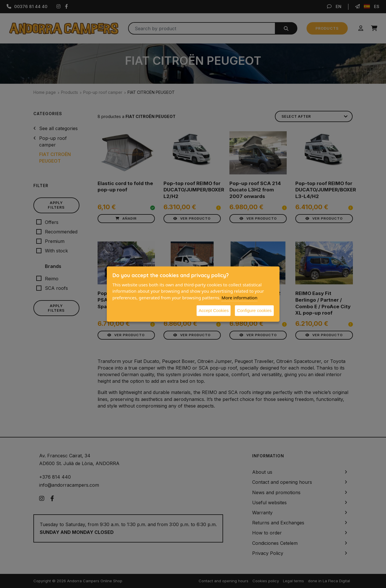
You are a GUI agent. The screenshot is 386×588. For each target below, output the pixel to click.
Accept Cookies (214, 310)
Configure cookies (254, 310)
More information (240, 297)
